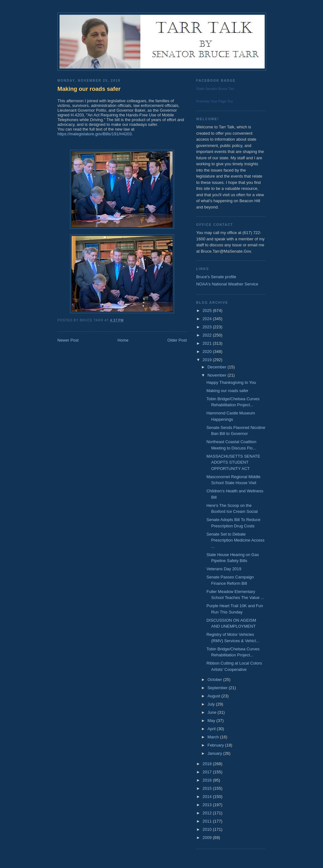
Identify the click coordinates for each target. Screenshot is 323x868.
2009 (208, 838)
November (218, 375)
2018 (208, 764)
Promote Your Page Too (214, 101)
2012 (208, 813)
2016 (208, 780)
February (216, 745)
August (214, 696)
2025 (208, 311)
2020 (208, 352)
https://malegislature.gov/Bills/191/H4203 (95, 134)
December (218, 367)
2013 (208, 805)
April (212, 729)
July (212, 704)
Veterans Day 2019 (224, 569)
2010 (208, 829)
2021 (208, 343)
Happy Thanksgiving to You (231, 382)
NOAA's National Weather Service (227, 284)
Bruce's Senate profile (216, 277)
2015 (208, 788)
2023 (208, 327)
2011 (208, 821)
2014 (208, 797)
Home (123, 340)
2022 (208, 335)
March (214, 737)
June (213, 712)
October (215, 680)
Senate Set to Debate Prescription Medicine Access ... (235, 540)
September (218, 688)
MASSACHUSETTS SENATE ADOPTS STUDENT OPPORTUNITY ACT (233, 462)
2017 (208, 772)
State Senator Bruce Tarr (215, 89)
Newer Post (68, 340)
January (215, 753)
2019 (208, 360)
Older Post (177, 340)
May (212, 721)
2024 (208, 319)
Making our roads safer (89, 89)
